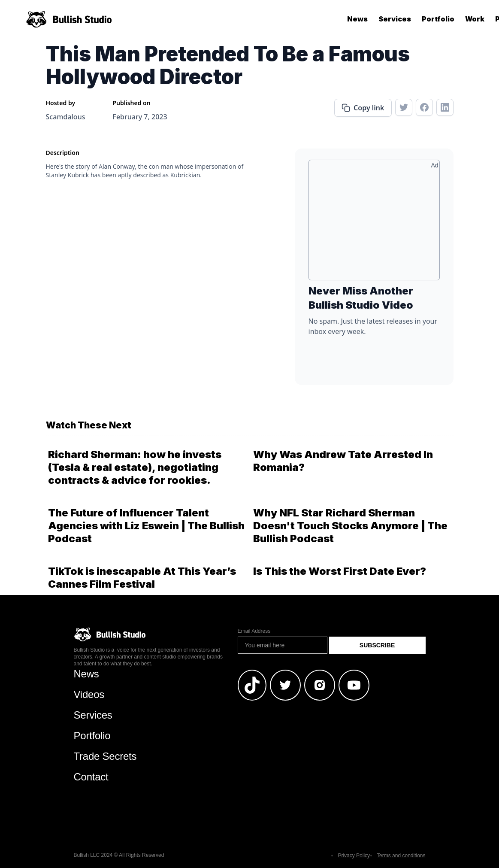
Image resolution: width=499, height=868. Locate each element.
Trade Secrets (105, 756)
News (357, 19)
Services (395, 19)
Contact (91, 777)
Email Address (254, 631)
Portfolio (438, 19)
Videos (89, 694)
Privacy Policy (354, 856)
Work (475, 19)
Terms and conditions (401, 856)
